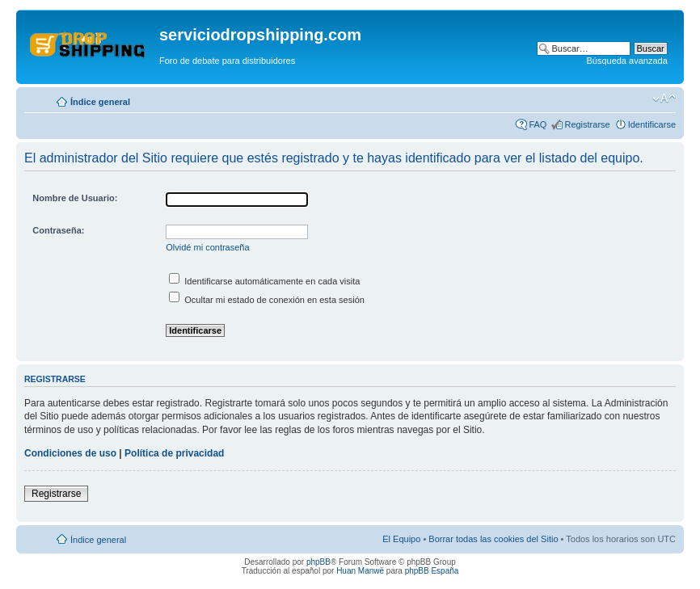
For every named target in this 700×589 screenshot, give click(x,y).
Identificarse (652, 124)
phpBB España (432, 571)
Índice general (100, 102)
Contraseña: (58, 230)
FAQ (538, 124)
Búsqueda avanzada (626, 61)
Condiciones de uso (70, 453)
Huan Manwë (360, 571)
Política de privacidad (174, 453)
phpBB (318, 562)
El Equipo (401, 539)
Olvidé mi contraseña (207, 247)
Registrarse (587, 124)
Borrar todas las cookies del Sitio (493, 539)
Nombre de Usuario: (75, 198)
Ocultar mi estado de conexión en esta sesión (267, 300)
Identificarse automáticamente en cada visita (264, 281)
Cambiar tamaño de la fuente (664, 99)
